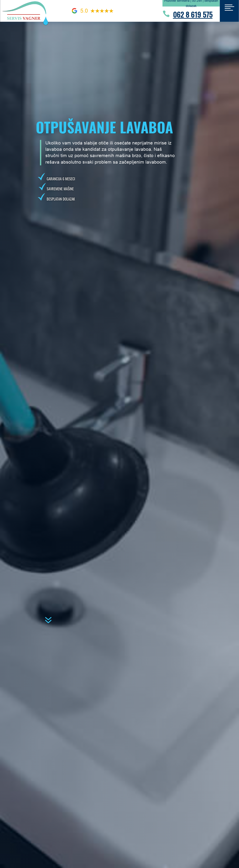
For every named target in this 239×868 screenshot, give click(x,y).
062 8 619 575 (193, 14)
